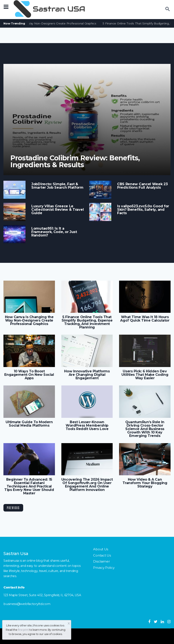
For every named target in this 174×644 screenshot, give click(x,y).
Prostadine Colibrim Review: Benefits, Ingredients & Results (75, 161)
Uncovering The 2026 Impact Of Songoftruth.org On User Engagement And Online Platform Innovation (87, 485)
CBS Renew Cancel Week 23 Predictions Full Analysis (142, 186)
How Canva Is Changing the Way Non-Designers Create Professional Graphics (29, 320)
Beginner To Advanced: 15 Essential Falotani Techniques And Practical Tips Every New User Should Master (29, 486)
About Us (101, 549)
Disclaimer (101, 561)
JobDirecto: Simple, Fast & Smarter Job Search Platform (57, 186)
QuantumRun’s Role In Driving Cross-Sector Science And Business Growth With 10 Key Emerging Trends (145, 429)
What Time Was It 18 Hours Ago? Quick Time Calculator (145, 319)
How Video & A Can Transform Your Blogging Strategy (145, 483)
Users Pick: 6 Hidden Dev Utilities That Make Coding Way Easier (145, 375)
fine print (23, 630)
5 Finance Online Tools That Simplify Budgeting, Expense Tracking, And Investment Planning (87, 322)
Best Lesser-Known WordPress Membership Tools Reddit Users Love (87, 426)
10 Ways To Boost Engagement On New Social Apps (29, 375)
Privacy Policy (104, 568)
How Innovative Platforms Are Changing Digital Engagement (87, 375)
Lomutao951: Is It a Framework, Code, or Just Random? (54, 232)
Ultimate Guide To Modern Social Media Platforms (29, 424)
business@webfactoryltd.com (27, 604)
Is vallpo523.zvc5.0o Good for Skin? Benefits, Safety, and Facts (143, 210)
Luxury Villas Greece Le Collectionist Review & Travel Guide (57, 210)
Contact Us (102, 555)
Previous (13, 508)
